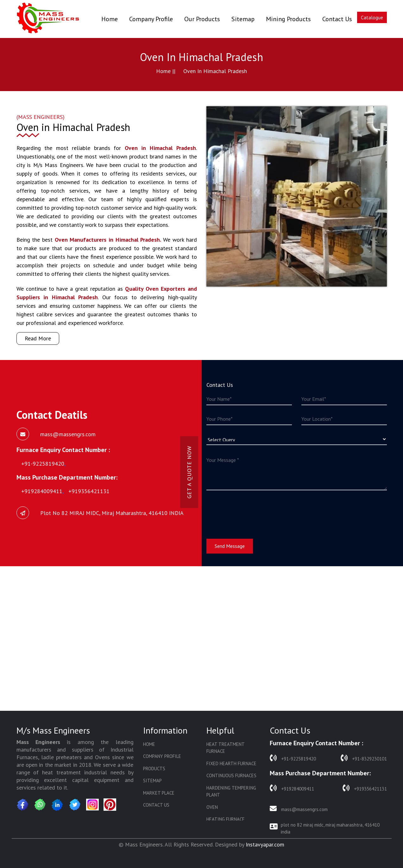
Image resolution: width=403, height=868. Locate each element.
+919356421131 (365, 788)
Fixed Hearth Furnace (231, 763)
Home (110, 19)
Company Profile (151, 19)
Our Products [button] (202, 19)
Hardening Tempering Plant (231, 791)
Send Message (230, 546)
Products (154, 769)
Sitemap (243, 19)
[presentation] (255, 511)
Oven (212, 807)
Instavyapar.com (265, 844)
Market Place (159, 793)
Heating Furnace (226, 819)
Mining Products (288, 19)
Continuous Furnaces (231, 775)
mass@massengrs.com (299, 809)
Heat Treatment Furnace (225, 748)
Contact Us (337, 19)
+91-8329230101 (364, 758)
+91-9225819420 (293, 758)
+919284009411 (292, 788)
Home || (166, 71)
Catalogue (372, 17)
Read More (38, 338)
